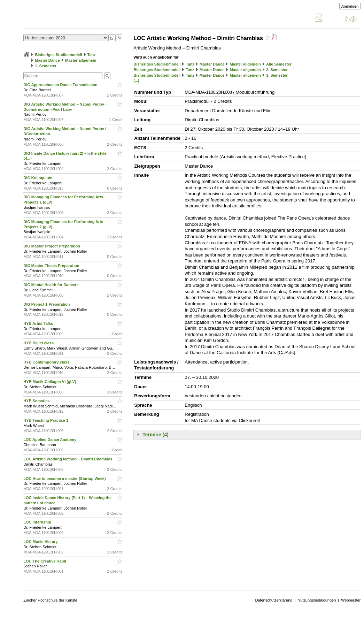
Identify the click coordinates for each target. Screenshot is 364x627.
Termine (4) (155, 435)
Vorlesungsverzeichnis (75, 19)
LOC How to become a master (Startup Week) (65, 479)
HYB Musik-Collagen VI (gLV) (50, 382)
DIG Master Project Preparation (52, 246)
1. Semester (46, 66)
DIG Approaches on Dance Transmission (61, 85)
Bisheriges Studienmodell (58, 55)
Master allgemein (81, 60)
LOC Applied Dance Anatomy (50, 439)
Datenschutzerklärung (274, 600)
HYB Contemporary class (47, 362)
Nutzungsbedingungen (317, 600)
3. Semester (277, 75)
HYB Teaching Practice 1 (46, 420)
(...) (136, 81)
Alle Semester (279, 64)
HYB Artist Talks (39, 323)
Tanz (92, 55)
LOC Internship (38, 522)
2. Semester (277, 70)
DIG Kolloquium (38, 178)
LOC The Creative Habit (45, 561)
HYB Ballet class (39, 343)
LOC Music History (41, 542)
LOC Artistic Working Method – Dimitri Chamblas (68, 459)
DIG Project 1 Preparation (47, 304)
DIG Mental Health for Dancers (51, 285)
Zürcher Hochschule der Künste (50, 600)
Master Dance (47, 60)
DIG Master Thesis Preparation (52, 266)
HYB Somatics (37, 401)
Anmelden (350, 6)
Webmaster (351, 600)
